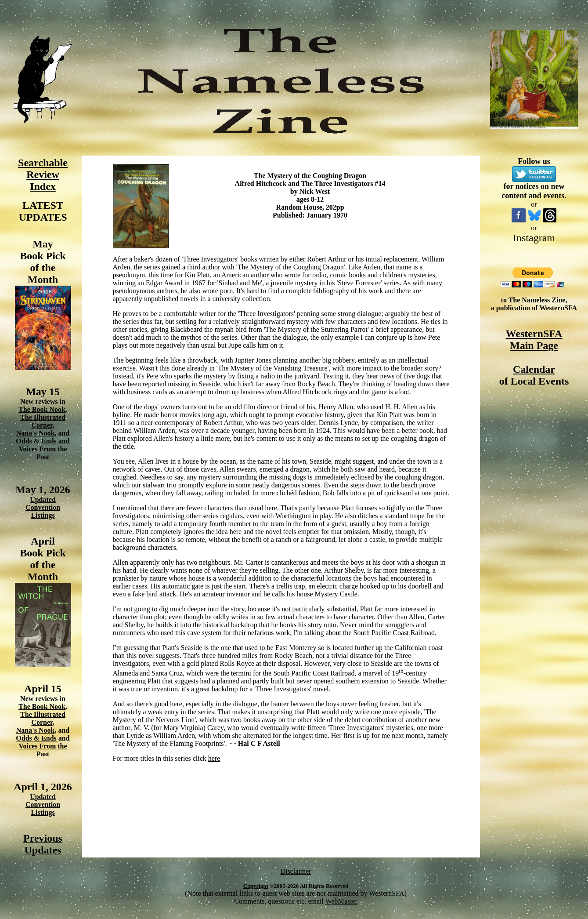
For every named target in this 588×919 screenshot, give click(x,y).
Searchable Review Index (43, 174)
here (214, 758)
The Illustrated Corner (43, 421)
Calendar (534, 369)
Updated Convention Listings (43, 507)
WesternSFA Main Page (534, 340)
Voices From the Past (43, 453)
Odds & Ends (37, 441)
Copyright (256, 886)
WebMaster (341, 901)
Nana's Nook (36, 433)
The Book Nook (42, 409)
